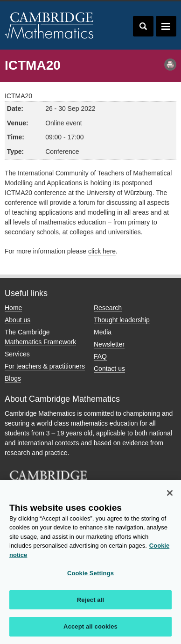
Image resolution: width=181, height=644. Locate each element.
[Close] (170, 493)
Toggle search (143, 26)
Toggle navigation (166, 26)
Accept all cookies (90, 626)
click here (102, 251)
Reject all (90, 600)
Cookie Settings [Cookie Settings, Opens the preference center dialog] (90, 573)
